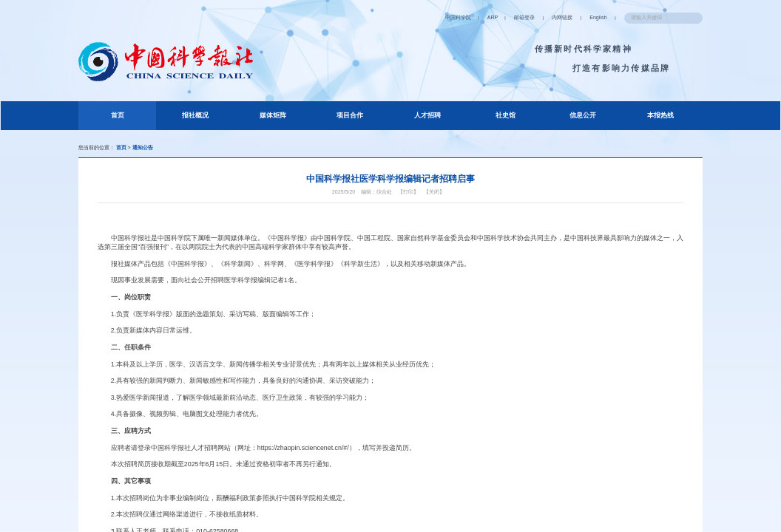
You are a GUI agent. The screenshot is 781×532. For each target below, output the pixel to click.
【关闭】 (441, 201)
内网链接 (541, 17)
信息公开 (582, 117)
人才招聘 (427, 117)
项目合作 (350, 117)
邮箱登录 (498, 17)
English (581, 17)
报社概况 (195, 117)
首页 (133, 115)
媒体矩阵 (272, 117)
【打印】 (410, 201)
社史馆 (505, 117)
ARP (462, 17)
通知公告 (152, 150)
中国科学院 (423, 17)
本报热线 (660, 117)
